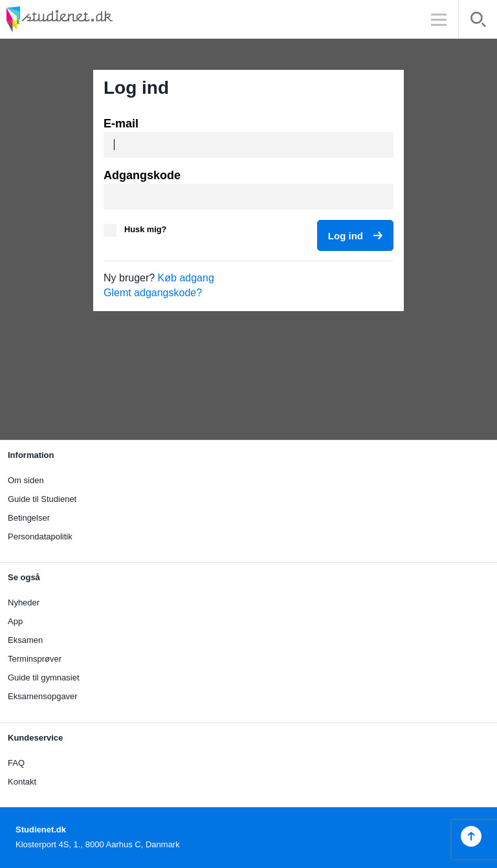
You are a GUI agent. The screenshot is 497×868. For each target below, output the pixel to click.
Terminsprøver (35, 659)
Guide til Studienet (42, 499)
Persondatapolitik (40, 537)
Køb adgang (186, 278)
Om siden (26, 480)
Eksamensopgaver (43, 696)
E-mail (121, 124)
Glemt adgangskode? (153, 293)
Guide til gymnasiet (44, 678)
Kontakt (22, 782)
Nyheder (24, 602)
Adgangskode (142, 175)
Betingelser (29, 518)
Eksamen (25, 640)
